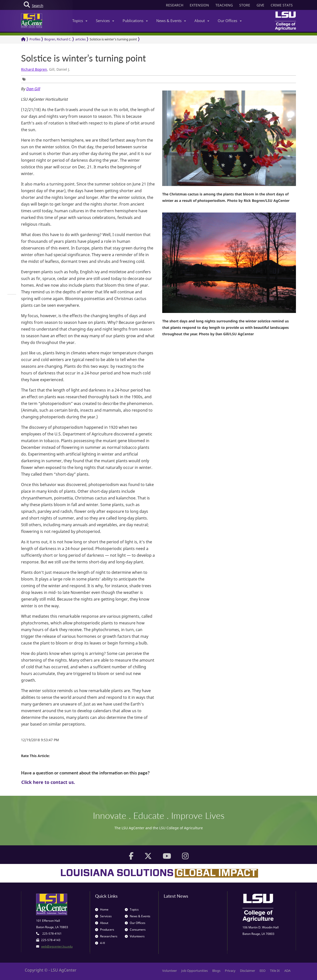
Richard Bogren (34, 69)
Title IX (275, 971)
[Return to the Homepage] (23, 39)
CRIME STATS (282, 5)
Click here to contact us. (48, 782)
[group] (25, 79)
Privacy (230, 971)
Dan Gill (33, 89)
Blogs (216, 971)
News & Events (171, 21)
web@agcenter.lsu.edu (57, 946)
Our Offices (230, 21)
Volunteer (170, 971)
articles (80, 39)
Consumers (135, 930)
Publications (135, 21)
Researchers (106, 936)
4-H (100, 943)
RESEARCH (175, 5)
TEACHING (224, 5)
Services (105, 21)
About (202, 21)
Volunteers (135, 936)
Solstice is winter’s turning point (113, 39)
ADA (287, 971)
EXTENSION (199, 5)
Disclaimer (248, 971)
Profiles (35, 39)
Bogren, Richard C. (58, 39)
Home (102, 909)
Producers (105, 930)
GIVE (260, 5)
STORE (245, 5)
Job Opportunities (195, 971)
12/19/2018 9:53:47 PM (40, 740)
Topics (80, 21)
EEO (263, 971)
